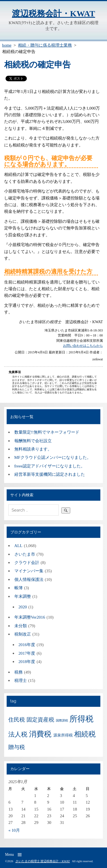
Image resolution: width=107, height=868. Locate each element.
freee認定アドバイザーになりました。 (50, 466)
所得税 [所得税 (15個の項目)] (81, 719)
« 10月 (14, 830)
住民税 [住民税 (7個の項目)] (17, 720)
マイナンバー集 (29, 571)
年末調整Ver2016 (30, 617)
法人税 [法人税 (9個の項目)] (18, 734)
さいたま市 (25, 554)
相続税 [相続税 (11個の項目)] (85, 734)
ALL (19, 546)
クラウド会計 (27, 562)
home (7, 45)
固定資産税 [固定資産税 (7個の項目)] (40, 720)
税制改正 (23, 634)
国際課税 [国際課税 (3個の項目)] (62, 721)
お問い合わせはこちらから (83, 346)
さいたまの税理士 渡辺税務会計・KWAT (43, 861)
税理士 (21, 680)
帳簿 (19, 588)
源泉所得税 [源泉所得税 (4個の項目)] (63, 735)
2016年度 (27, 645)
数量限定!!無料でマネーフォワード (47, 432)
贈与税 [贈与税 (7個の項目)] (17, 747)
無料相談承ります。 (33, 449)
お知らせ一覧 (22, 417)
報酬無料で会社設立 (33, 441)
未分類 (21, 626)
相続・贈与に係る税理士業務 (45, 45)
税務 (19, 672)
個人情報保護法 (29, 579)
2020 (23, 607)
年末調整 (23, 596)
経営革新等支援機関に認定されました (50, 474)
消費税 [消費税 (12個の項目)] (40, 734)
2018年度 (27, 661)
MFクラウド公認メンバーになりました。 (53, 457)
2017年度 (27, 653)
